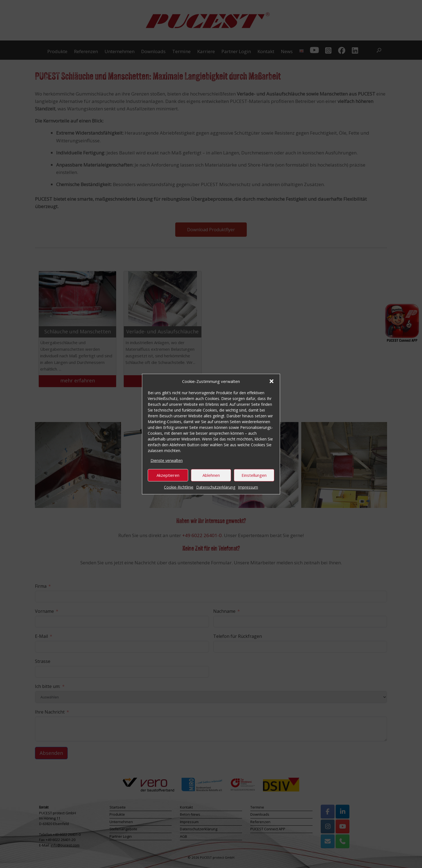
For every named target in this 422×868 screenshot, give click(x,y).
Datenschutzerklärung (216, 487)
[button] (272, 381)
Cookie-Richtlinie (179, 487)
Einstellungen (254, 475)
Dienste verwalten (167, 460)
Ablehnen (211, 475)
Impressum (248, 487)
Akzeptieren (168, 475)
